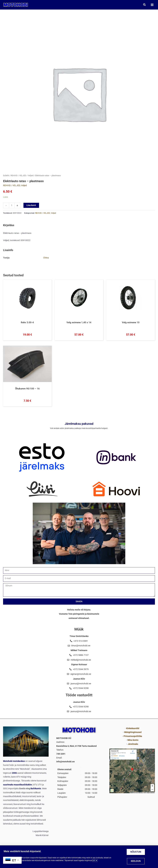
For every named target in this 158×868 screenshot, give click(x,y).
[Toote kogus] (12, 206)
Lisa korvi (31, 205)
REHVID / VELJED (18, 176)
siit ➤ (95, 860)
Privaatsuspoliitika (133, 736)
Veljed (31, 176)
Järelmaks (133, 744)
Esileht (6, 176)
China (46, 258)
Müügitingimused (133, 732)
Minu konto (133, 740)
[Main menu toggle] (152, 5)
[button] (144, 5)
